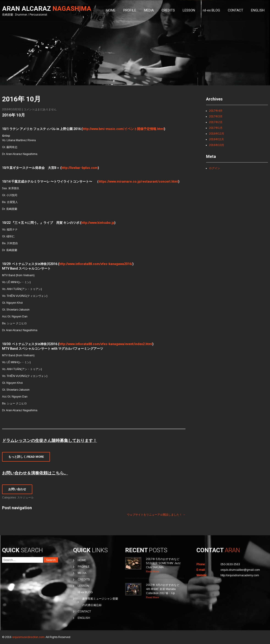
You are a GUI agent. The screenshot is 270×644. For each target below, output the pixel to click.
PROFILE (130, 10)
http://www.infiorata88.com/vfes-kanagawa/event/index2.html (106, 344)
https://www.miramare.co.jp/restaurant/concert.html (138, 181)
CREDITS (168, 10)
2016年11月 (216, 139)
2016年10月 (217, 145)
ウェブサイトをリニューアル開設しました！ (156, 515)
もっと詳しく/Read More (26, 457)
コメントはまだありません (40, 109)
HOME (111, 10)
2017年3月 (216, 116)
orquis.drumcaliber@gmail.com (240, 570)
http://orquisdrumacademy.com (240, 575)
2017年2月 (216, 122)
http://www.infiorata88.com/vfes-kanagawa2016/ (96, 264)
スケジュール (25, 498)
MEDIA (149, 10)
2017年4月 (216, 111)
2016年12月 (217, 134)
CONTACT (236, 10)
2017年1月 (216, 128)
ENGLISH (258, 10)
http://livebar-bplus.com (80, 168)
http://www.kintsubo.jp (98, 223)
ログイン (215, 168)
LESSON (189, 10)
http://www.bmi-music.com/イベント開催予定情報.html (123, 129)
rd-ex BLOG (211, 10)
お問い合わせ (17, 489)
